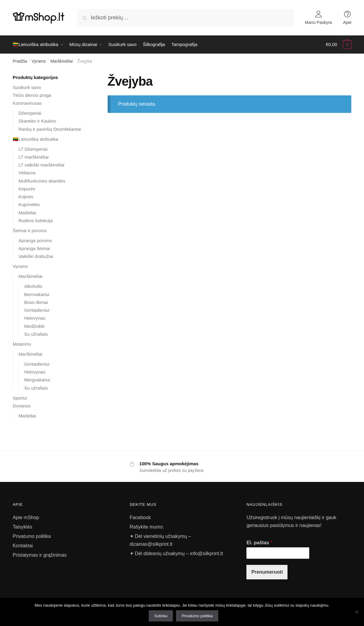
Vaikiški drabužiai (36, 256)
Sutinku (161, 616)
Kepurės (27, 189)
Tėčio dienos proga (32, 95)
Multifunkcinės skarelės (42, 181)
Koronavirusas (27, 103)
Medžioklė (34, 326)
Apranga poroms (35, 241)
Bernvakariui (37, 294)
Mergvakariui (37, 380)
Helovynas (35, 318)
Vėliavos (27, 173)
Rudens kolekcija (36, 221)
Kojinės (26, 197)
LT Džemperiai (33, 149)
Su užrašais (36, 334)
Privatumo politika (32, 536)
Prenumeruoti (267, 572)
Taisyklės (23, 527)
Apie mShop (26, 517)
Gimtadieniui (37, 310)
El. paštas (259, 543)
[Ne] (356, 612)
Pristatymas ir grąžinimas (40, 555)
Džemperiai (30, 113)
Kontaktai (23, 546)
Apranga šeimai (34, 248)
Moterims (22, 344)
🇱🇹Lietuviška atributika (36, 139)
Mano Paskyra (318, 22)
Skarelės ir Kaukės (37, 121)
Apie (347, 22)
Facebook (140, 517)
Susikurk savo (27, 87)
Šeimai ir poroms (30, 231)
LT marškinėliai (33, 157)
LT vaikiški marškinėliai (41, 165)
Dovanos (22, 406)
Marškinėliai (62, 61)
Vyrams (39, 61)
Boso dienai (36, 302)
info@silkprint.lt (206, 554)
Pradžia (20, 61)
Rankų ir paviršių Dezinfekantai (50, 129)
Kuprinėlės (29, 204)
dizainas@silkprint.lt (151, 544)
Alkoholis (33, 286)
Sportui (20, 398)
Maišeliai (27, 213)
